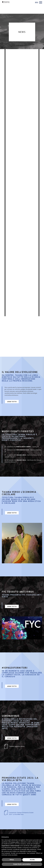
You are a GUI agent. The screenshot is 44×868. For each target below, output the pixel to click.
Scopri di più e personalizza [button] (22, 864)
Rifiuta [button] (12, 860)
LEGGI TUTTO (12, 402)
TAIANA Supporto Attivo (17, 746)
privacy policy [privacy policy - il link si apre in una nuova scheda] (15, 842)
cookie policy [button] (37, 846)
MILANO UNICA (21, 455)
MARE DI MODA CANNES (24, 447)
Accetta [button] (32, 860)
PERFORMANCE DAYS (23, 450)
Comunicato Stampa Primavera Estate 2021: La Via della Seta (21, 813)
